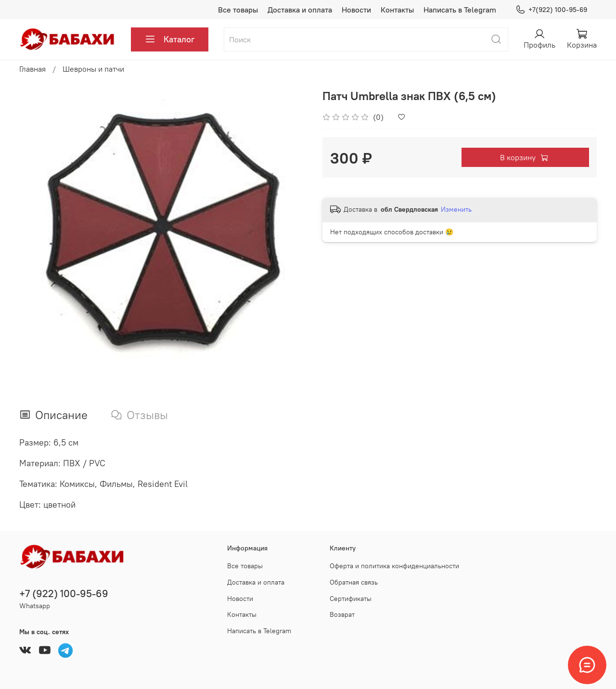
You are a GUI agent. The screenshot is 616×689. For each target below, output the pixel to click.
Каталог (170, 39)
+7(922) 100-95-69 (551, 10)
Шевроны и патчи (93, 69)
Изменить (456, 209)
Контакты (397, 10)
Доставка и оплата (300, 10)
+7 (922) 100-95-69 (64, 593)
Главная (32, 69)
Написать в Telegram (460, 10)
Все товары (238, 10)
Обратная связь (354, 582)
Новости (356, 10)
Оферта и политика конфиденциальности (394, 566)
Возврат (342, 614)
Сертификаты (351, 599)
